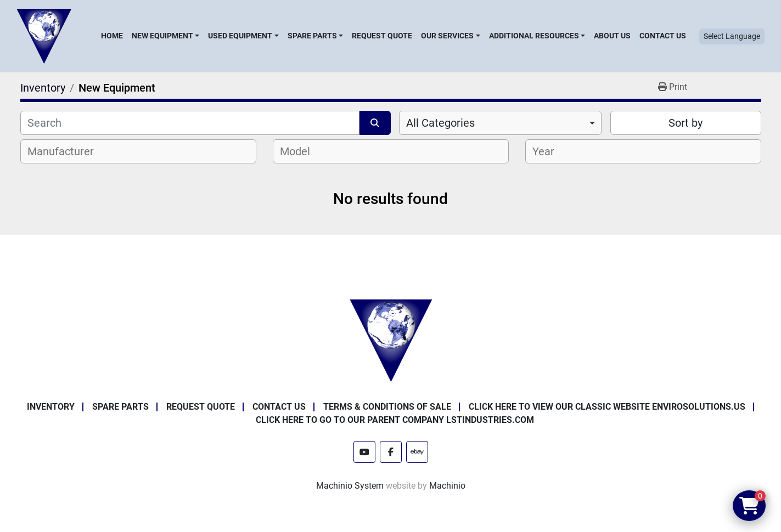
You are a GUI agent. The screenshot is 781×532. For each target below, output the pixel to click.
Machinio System (350, 486)
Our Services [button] (447, 36)
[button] (165, 36)
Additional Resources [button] (534, 36)
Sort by (686, 123)
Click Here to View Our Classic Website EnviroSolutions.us (607, 407)
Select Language (732, 36)
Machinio (447, 486)
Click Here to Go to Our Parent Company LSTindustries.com (395, 420)
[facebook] (391, 452)
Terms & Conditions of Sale (387, 407)
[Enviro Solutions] (391, 340)
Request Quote (382, 36)
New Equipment (162, 36)
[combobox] (500, 123)
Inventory (51, 407)
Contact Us (663, 36)
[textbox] (67, 151)
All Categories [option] (440, 123)
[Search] (190, 123)
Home (112, 36)
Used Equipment (240, 36)
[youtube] (364, 452)
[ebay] (417, 452)
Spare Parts (312, 36)
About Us (612, 36)
